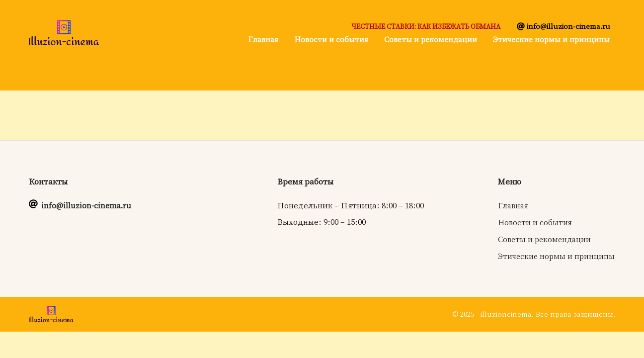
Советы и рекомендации (431, 39)
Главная (263, 39)
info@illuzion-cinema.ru (568, 26)
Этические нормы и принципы (551, 39)
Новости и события (331, 39)
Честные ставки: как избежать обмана (426, 26)
